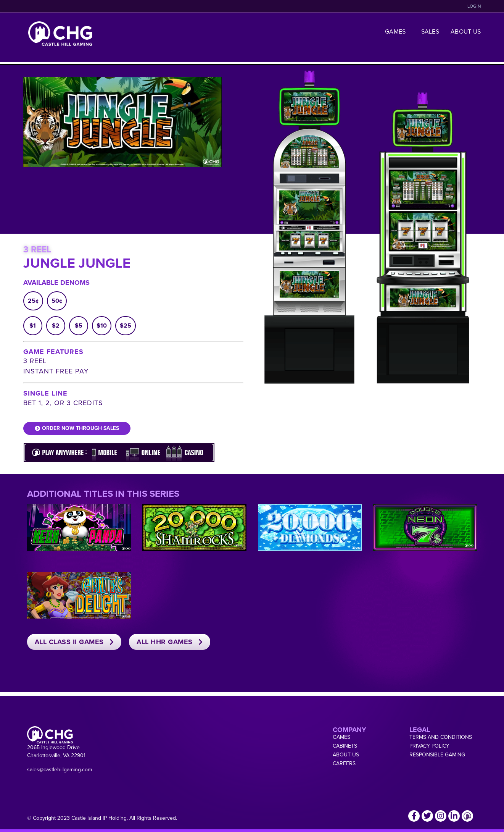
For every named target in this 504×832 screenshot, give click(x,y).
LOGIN (474, 6)
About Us (466, 32)
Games (397, 32)
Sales (430, 32)
